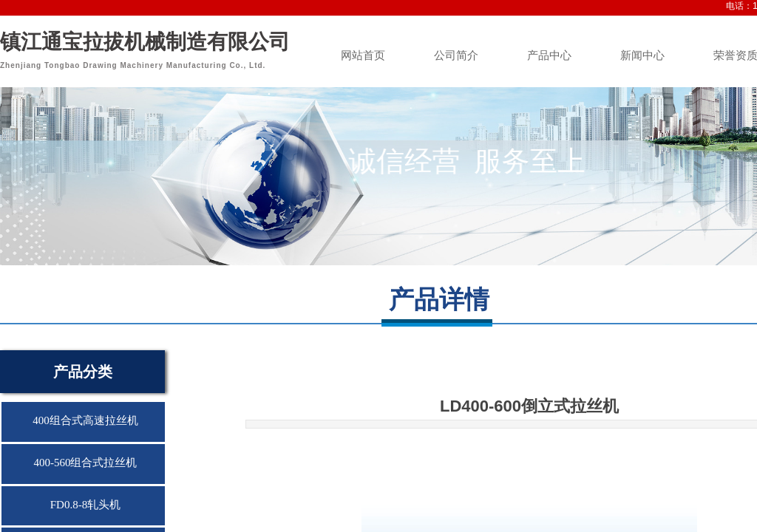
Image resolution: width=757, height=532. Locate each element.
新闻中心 (642, 55)
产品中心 (549, 55)
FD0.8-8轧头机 (85, 505)
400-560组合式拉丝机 (86, 463)
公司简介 (456, 55)
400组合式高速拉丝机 (85, 420)
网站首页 (363, 55)
